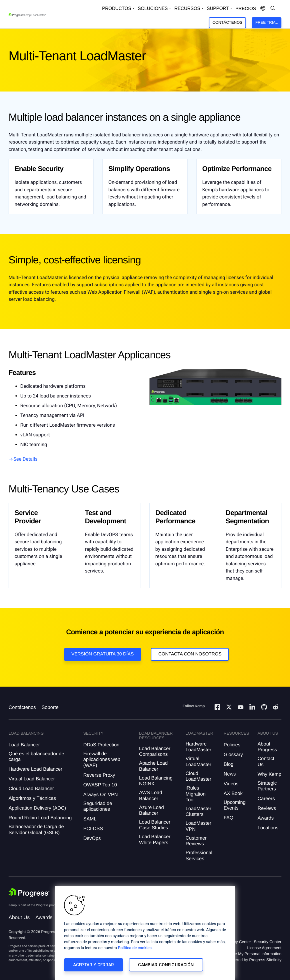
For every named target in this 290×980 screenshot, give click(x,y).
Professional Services (199, 855)
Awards (266, 818)
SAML (90, 819)
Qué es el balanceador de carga (36, 757)
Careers (266, 799)
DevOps (92, 838)
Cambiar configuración (166, 965)
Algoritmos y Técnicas (32, 798)
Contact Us (266, 761)
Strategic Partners (267, 786)
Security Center (268, 942)
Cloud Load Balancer (31, 789)
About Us (19, 917)
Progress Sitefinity (265, 960)
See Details (25, 459)
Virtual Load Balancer (32, 779)
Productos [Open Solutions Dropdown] (117, 8)
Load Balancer (24, 745)
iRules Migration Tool (196, 794)
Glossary (233, 755)
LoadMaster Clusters (199, 811)
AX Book (233, 793)
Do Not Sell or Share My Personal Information (241, 954)
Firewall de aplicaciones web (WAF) (102, 760)
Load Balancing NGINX (156, 781)
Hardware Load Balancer (35, 769)
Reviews (267, 808)
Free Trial (267, 22)
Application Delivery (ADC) (37, 808)
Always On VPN (100, 795)
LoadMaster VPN (199, 826)
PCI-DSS (93, 829)
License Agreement (264, 948)
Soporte (50, 707)
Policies (232, 745)
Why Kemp (270, 774)
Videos (231, 784)
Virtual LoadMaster (199, 761)
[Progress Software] (29, 893)
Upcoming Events (235, 805)
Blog (229, 764)
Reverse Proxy (99, 775)
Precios (246, 9)
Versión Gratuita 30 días (103, 654)
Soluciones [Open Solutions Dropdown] (153, 8)
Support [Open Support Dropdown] (218, 8)
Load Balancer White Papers (155, 839)
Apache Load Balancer (153, 766)
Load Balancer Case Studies (155, 825)
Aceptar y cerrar (94, 965)
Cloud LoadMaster (199, 776)
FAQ (229, 818)
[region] (145, 933)
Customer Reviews (196, 841)
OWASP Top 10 (100, 785)
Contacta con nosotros (190, 654)
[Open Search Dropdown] (273, 9)
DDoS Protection (101, 745)
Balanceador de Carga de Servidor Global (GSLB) (36, 829)
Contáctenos (227, 22)
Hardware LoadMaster (199, 747)
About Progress (267, 747)
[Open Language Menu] (263, 9)
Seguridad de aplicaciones (98, 806)
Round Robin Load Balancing (40, 818)
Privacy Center (238, 942)
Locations (268, 828)
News (230, 774)
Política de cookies (135, 948)
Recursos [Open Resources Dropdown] (187, 8)
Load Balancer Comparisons (155, 751)
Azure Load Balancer (152, 810)
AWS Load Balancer (151, 795)
